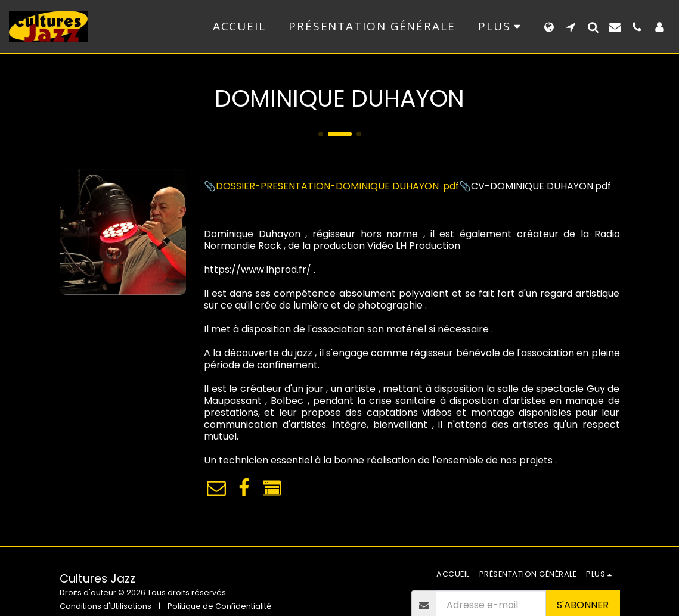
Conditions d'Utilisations (106, 606)
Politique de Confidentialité (220, 606)
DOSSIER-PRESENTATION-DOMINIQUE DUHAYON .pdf (337, 186)
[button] (571, 27)
